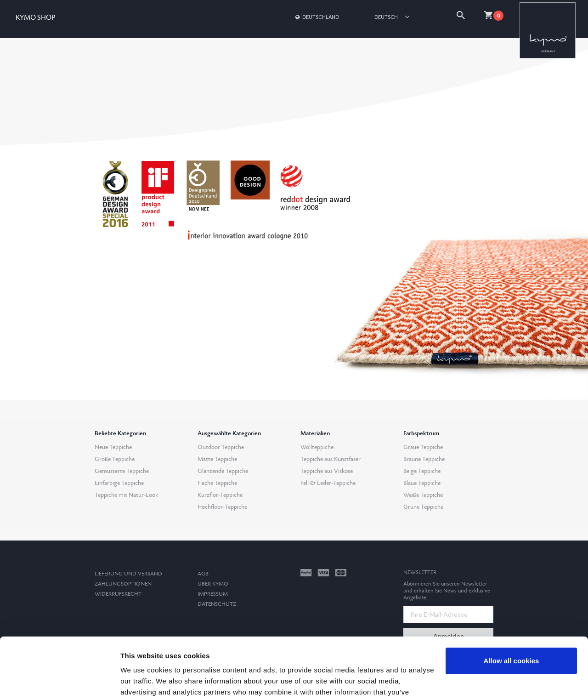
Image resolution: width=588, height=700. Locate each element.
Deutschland (317, 17)
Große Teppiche (115, 459)
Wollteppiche (317, 447)
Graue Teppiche (423, 447)
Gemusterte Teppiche (122, 471)
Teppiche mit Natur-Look (126, 495)
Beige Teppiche (422, 471)
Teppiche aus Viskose (327, 471)
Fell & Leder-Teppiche (328, 483)
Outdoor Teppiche (221, 447)
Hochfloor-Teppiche (222, 507)
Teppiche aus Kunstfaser (331, 459)
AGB (203, 574)
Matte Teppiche (217, 459)
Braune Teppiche (424, 459)
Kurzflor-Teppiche (220, 495)
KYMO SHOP (35, 18)
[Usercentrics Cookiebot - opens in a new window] (59, 682)
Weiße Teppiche (423, 495)
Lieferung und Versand (128, 574)
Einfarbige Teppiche (119, 483)
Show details (142, 682)
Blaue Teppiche (422, 483)
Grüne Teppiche (423, 507)
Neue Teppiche (113, 447)
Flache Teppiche (217, 483)
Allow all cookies (512, 603)
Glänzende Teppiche (223, 471)
